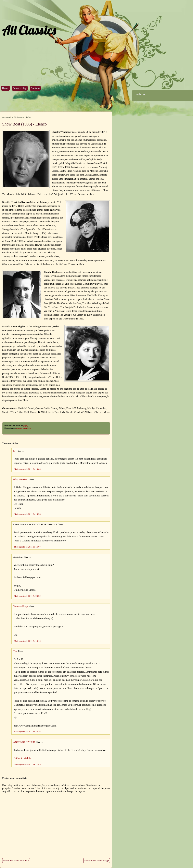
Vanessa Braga (21, 606)
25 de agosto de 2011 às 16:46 (27, 732)
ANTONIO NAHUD (24, 742)
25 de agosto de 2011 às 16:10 (27, 641)
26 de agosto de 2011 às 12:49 (27, 764)
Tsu (15, 651)
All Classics (29, 30)
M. (15, 451)
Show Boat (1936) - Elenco (24, 124)
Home (5, 88)
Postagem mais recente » (16, 860)
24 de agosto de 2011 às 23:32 (27, 596)
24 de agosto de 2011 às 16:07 (27, 547)
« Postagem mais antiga (97, 860)
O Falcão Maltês (22, 758)
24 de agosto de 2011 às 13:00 (27, 469)
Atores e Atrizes (23, 428)
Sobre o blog (20, 88)
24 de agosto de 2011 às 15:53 (27, 514)
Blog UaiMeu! (21, 479)
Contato (35, 88)
